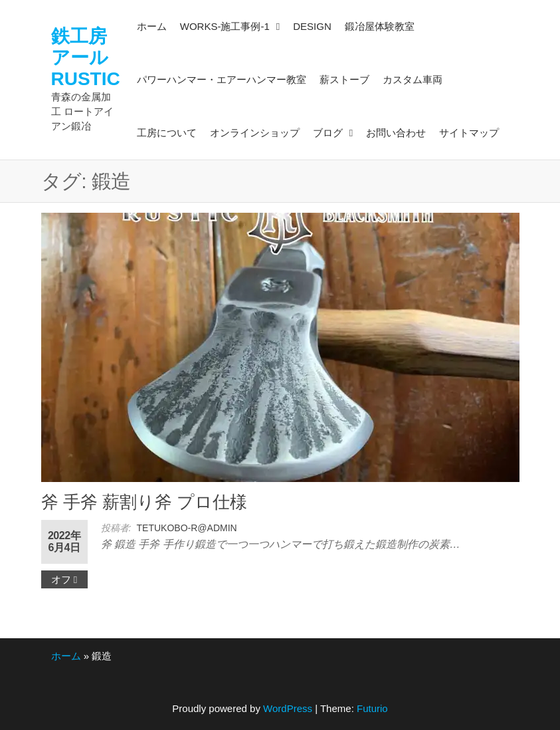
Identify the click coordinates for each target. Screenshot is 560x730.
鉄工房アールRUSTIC (86, 58)
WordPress (288, 708)
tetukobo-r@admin (187, 528)
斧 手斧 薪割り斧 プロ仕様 (144, 502)
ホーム (66, 656)
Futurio (372, 708)
